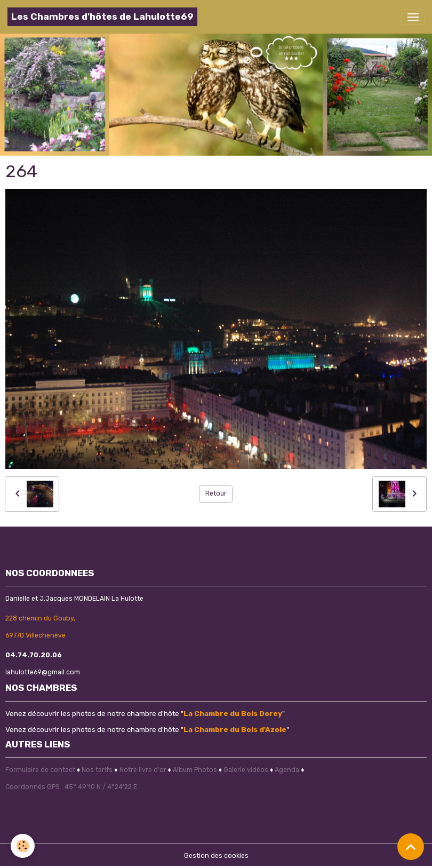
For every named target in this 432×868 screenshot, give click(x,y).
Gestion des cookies (216, 856)
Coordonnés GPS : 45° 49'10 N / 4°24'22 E (71, 787)
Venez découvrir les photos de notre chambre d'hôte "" (145, 713)
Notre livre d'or (144, 770)
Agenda (287, 770)
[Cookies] (23, 846)
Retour (216, 493)
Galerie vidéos (246, 770)
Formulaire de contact (40, 770)
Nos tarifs (97, 770)
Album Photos (195, 770)
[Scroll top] (411, 847)
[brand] (102, 17)
